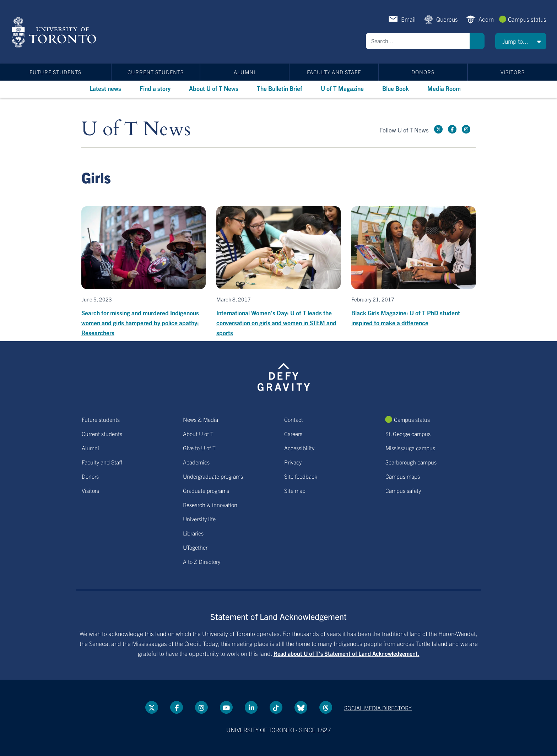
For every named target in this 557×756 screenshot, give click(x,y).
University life (199, 519)
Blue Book (396, 88)
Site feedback (301, 476)
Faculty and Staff (334, 72)
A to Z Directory (202, 561)
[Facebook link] (452, 129)
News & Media (201, 419)
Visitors (513, 72)
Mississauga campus (410, 448)
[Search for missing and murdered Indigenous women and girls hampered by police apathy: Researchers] (144, 272)
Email (408, 19)
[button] (521, 41)
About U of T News (214, 88)
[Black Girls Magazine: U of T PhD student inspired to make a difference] (413, 267)
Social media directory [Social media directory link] (378, 708)
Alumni (245, 72)
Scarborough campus (411, 462)
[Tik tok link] (276, 707)
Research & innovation (210, 505)
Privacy (293, 462)
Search (477, 41)
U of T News (136, 129)
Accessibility (299, 448)
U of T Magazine (342, 88)
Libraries (193, 533)
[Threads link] (326, 707)
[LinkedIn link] (251, 707)
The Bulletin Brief (280, 88)
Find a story (155, 88)
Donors (423, 72)
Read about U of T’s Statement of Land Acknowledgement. (347, 653)
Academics (196, 462)
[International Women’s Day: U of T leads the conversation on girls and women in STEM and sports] (278, 272)
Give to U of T (199, 448)
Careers (293, 434)
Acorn (486, 19)
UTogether (195, 547)
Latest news (105, 88)
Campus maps (403, 476)
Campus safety (403, 490)
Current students (156, 72)
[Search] (418, 41)
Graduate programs (206, 490)
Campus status (527, 19)
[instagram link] (466, 129)
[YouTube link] (226, 707)
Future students (55, 72)
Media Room (444, 88)
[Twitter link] (438, 129)
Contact (294, 419)
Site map (295, 490)
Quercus (447, 19)
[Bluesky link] (301, 707)
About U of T (198, 434)
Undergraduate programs (213, 476)
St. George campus (408, 434)
